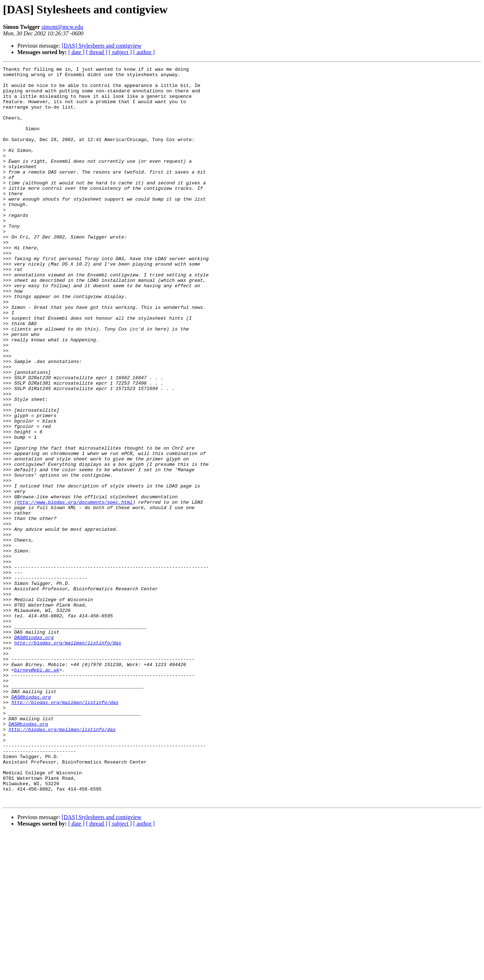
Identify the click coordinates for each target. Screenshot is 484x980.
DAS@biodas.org (34, 752)
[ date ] (76, 52)
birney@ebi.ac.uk (37, 791)
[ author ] (144, 52)
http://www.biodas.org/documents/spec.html (75, 590)
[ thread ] (97, 52)
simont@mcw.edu (62, 27)
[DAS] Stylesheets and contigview (102, 46)
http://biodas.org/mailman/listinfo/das (68, 758)
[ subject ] (120, 52)
